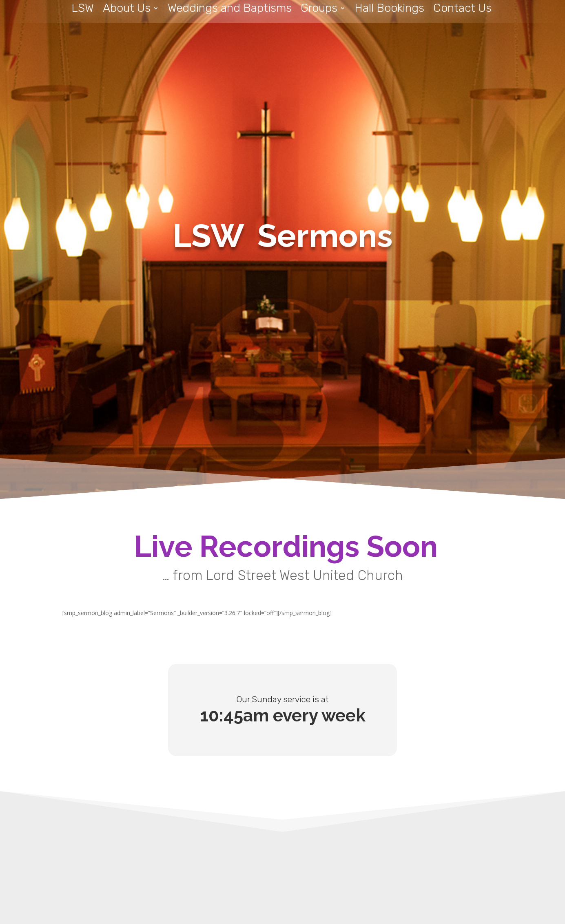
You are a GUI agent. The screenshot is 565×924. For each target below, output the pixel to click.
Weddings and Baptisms (230, 10)
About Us (127, 10)
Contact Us (462, 10)
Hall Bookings (389, 10)
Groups (319, 10)
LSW (83, 10)
